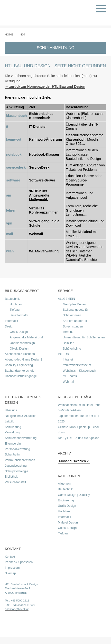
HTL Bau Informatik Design (21, 584)
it (7, 127)
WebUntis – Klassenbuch (79, 371)
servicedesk (16, 167)
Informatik (11, 321)
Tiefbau (15, 310)
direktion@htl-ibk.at (17, 609)
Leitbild (10, 421)
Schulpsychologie (16, 471)
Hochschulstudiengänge (21, 376)
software (13, 180)
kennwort (14, 139)
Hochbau (16, 304)
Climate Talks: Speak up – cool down (78, 430)
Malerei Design (68, 523)
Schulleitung (13, 427)
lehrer (11, 210)
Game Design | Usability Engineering (74, 498)
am (9, 195)
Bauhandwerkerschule (20, 371)
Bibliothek (11, 477)
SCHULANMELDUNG (55, 48)
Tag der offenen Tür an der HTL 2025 (79, 419)
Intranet (68, 360)
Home (9, 34)
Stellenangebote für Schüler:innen (76, 313)
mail (9, 234)
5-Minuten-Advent (70, 410)
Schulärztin (12, 455)
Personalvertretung (18, 449)
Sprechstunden (73, 326)
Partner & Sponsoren (19, 562)
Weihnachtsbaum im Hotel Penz (79, 405)
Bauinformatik (19, 315)
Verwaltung (12, 432)
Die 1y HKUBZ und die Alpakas (79, 438)
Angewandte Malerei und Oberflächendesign (26, 340)
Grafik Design (19, 332)
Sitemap (10, 573)
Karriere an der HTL (76, 321)
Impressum (12, 568)
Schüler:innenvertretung (21, 438)
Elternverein (13, 444)
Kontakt (10, 557)
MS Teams (70, 376)
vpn (9, 223)
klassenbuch (16, 116)
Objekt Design (19, 349)
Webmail (69, 382)
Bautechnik (12, 299)
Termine (68, 332)
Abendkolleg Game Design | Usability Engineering (23, 362)
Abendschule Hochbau (20, 354)
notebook (14, 155)
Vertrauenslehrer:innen (20, 460)
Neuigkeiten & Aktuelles (21, 416)
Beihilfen (69, 343)
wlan (10, 251)
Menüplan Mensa (74, 304)
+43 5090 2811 (20, 601)
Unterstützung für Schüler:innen (84, 337)
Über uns (11, 410)
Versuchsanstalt (15, 482)
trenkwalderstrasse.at (77, 365)
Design (9, 326)
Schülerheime (72, 349)
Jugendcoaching (16, 466)
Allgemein (65, 484)
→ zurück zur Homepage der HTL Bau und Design (45, 86)
